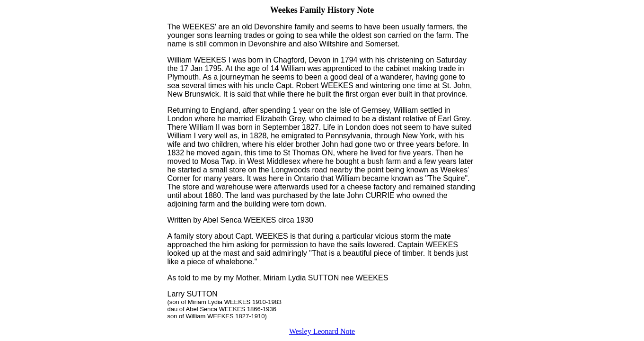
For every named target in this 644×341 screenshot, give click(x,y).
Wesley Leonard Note (322, 331)
